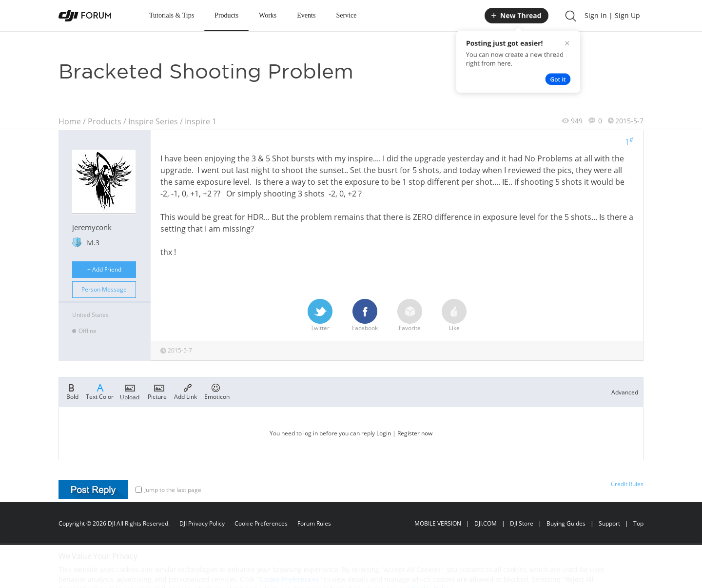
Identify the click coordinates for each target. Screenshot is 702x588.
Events (306, 15)
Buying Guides (566, 523)
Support (609, 523)
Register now (415, 433)
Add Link (185, 391)
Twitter (320, 315)
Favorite (410, 315)
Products (226, 15)
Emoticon (217, 391)
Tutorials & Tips (172, 15)
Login (384, 433)
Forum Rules (314, 523)
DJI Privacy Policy (202, 523)
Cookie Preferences (261, 523)
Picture (157, 391)
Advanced (625, 392)
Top (638, 523)
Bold (72, 391)
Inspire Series (153, 121)
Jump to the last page (168, 490)
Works (268, 15)
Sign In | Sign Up (612, 15)
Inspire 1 (201, 121)
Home (70, 121)
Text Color (100, 391)
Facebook (365, 315)
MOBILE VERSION (438, 523)
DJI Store (522, 523)
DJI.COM (486, 523)
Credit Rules (627, 484)
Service (346, 15)
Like (454, 315)
